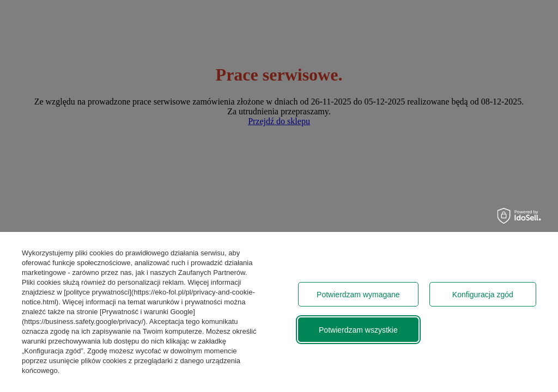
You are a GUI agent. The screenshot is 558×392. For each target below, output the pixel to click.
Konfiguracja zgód (483, 295)
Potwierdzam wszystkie (358, 330)
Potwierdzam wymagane (358, 295)
